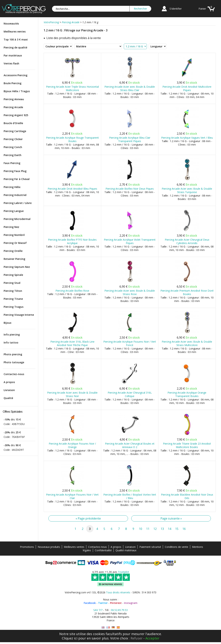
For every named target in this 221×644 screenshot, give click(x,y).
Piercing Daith (13, 155)
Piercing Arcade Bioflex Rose (72, 291)
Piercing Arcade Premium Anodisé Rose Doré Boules (187, 292)
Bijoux (8, 323)
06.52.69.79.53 (119, 610)
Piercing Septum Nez (17, 267)
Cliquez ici (70, 638)
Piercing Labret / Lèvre (18, 203)
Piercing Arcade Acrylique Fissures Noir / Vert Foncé (130, 343)
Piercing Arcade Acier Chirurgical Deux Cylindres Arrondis (187, 241)
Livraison (9, 390)
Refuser (137, 638)
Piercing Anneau (14, 99)
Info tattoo (11, 343)
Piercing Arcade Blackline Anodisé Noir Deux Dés (187, 496)
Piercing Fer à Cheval (17, 179)
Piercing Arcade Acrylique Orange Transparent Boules (187, 394)
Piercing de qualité (15, 47)
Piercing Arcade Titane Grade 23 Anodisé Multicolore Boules (187, 445)
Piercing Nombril (14, 235)
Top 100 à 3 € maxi (16, 39)
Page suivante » (171, 518)
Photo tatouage (14, 362)
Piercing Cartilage (15, 131)
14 (170, 529)
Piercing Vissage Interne (19, 315)
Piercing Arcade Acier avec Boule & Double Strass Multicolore (187, 343)
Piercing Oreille (13, 251)
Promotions (27, 547)
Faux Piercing (12, 163)
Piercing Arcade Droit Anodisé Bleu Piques (72, 189)
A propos (9, 382)
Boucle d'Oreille (13, 123)
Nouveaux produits (49, 547)
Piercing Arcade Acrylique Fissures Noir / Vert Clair (72, 496)
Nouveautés (11, 23)
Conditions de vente (176, 547)
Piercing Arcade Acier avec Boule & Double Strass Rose (130, 292)
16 (184, 529)
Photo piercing (13, 354)
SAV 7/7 (98, 610)
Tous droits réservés (118, 592)
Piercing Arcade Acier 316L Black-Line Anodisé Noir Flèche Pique (72, 343)
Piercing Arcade (13, 107)
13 (162, 529)
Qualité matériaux (126, 550)
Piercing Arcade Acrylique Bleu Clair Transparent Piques (130, 139)
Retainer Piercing (14, 259)
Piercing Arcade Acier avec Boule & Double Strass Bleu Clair (130, 88)
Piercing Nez (11, 227)
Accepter (152, 638)
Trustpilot (123, 572)
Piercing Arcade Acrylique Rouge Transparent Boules (72, 139)
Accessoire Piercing (16, 75)
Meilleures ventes (15, 31)
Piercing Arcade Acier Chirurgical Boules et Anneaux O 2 (130, 445)
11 (148, 529)
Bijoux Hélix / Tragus (17, 91)
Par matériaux (13, 55)
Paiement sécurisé (150, 547)
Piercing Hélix (12, 187)
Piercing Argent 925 (16, 115)
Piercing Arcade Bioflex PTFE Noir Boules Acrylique (72, 241)
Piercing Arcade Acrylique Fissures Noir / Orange (72, 445)
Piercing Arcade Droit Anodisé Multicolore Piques (187, 88)
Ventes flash (11, 63)
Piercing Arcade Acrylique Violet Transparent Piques (130, 241)
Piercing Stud (12, 283)
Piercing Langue (14, 211)
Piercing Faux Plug (15, 171)
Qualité (8, 398)
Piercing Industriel (15, 195)
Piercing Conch (13, 147)
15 (177, 529)
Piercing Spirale (13, 275)
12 (155, 529)
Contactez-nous (14, 374)
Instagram (131, 603)
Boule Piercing (13, 83)
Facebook (90, 603)
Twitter (103, 603)
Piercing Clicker (13, 139)
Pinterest (116, 603)
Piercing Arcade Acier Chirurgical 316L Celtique (130, 394)
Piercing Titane (13, 299)
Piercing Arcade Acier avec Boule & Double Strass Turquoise (187, 190)
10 (141, 529)
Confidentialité (103, 550)
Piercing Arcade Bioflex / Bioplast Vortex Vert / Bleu (130, 496)
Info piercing (12, 335)
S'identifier (176, 9)
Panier (202, 9)
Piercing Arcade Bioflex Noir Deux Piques (130, 189)
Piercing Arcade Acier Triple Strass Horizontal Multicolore (72, 88)
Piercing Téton (13, 291)
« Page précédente (88, 518)
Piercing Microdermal (17, 219)
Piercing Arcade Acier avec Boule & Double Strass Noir (72, 394)
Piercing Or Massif (15, 243)
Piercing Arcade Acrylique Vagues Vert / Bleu (187, 138)
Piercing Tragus (14, 307)
